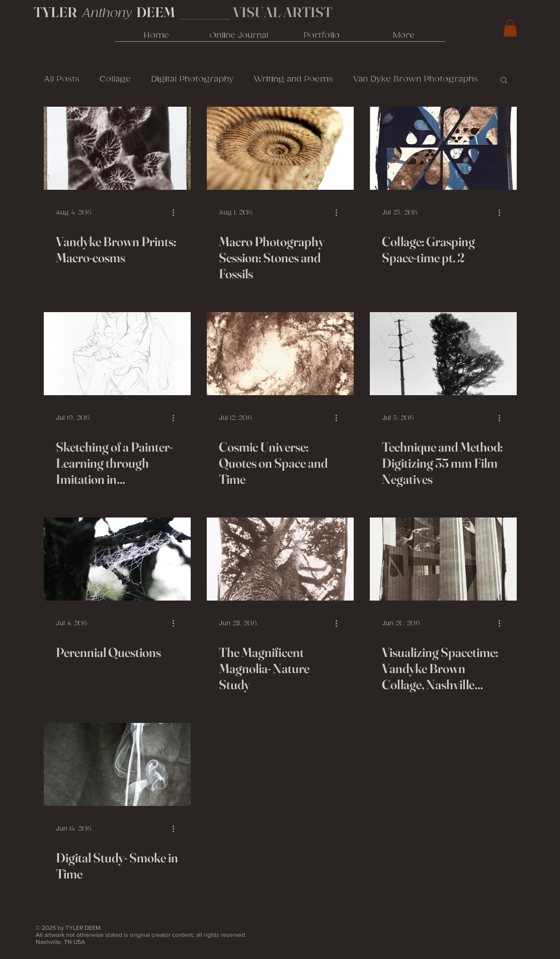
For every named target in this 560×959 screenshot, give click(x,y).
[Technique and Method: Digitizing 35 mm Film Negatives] (443, 354)
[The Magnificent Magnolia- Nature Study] (280, 559)
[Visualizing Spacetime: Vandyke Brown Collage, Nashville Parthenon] (443, 559)
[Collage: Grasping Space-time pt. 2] (443, 148)
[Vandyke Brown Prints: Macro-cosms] (117, 148)
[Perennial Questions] (117, 559)
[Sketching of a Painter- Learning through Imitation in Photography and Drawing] (117, 354)
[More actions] (177, 212)
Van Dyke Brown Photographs (416, 79)
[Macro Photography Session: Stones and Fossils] (280, 148)
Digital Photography (192, 79)
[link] (510, 28)
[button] (504, 81)
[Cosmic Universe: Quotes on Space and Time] (280, 354)
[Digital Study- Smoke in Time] (117, 764)
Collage (115, 79)
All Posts (62, 79)
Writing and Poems (293, 79)
